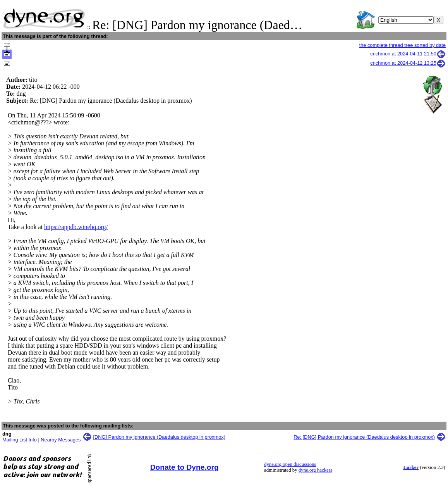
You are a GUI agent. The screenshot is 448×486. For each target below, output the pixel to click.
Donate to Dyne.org (185, 467)
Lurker (411, 467)
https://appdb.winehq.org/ (76, 227)
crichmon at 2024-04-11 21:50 (408, 54)
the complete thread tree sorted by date (403, 45)
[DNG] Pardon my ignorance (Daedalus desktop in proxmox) (159, 437)
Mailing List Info (20, 440)
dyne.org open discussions (290, 464)
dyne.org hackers (315, 470)
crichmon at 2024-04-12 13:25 (408, 63)
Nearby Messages (61, 440)
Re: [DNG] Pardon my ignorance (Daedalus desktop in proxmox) (364, 437)
